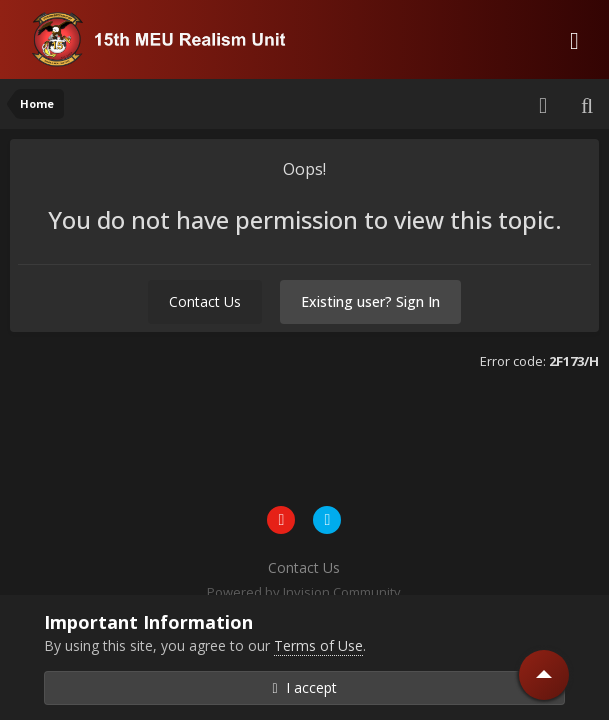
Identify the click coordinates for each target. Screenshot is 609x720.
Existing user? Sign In (370, 301)
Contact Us (205, 301)
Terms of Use (318, 645)
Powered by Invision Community (304, 592)
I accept (304, 687)
